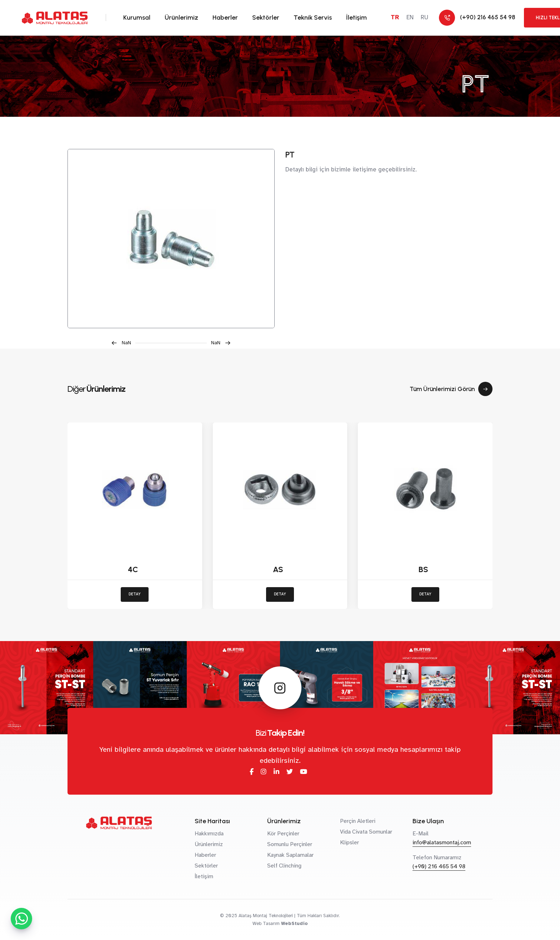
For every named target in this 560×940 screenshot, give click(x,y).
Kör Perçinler (283, 834)
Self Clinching (284, 866)
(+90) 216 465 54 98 (439, 866)
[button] (123, 343)
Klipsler (349, 842)
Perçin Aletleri (358, 821)
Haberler (225, 17)
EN (410, 17)
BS (423, 569)
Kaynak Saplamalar (290, 855)
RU (424, 17)
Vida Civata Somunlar (366, 832)
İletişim (356, 17)
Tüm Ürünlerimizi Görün (451, 389)
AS (278, 569)
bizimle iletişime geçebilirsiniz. (374, 169)
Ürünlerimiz (181, 17)
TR (395, 17)
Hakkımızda (209, 834)
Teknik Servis (313, 17)
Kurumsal (137, 17)
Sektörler (266, 17)
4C (133, 569)
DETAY (135, 594)
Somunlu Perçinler (290, 844)
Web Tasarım (266, 924)
